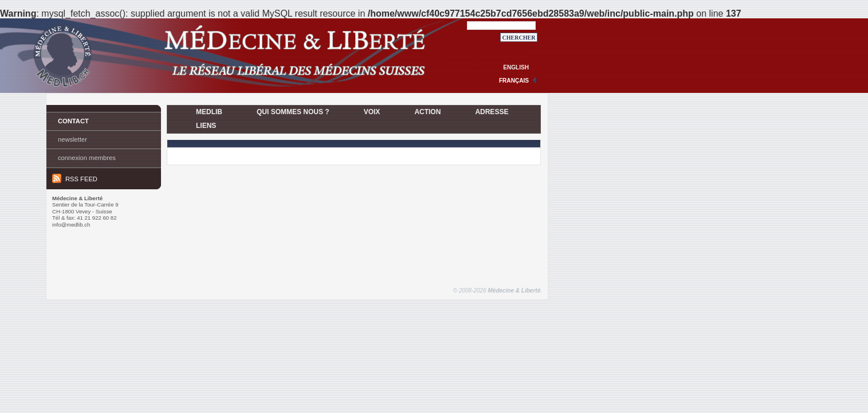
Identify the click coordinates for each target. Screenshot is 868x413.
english (516, 67)
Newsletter (72, 139)
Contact (73, 121)
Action (427, 112)
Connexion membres (87, 158)
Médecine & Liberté (514, 291)
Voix (372, 112)
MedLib (209, 112)
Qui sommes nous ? (293, 112)
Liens (206, 126)
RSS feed (75, 178)
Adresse (492, 112)
